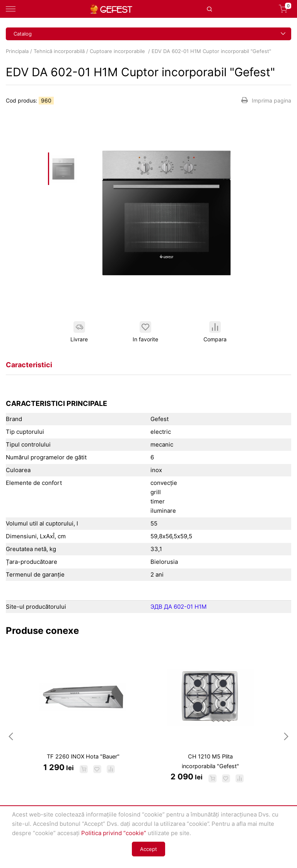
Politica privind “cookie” (114, 833)
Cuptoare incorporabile (118, 51)
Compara (215, 332)
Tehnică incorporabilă (59, 51)
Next (286, 736)
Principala (17, 51)
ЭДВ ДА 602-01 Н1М (178, 607)
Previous (11, 736)
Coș (285, 9)
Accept (148, 849)
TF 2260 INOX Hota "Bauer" (83, 756)
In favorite (145, 332)
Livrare (79, 332)
